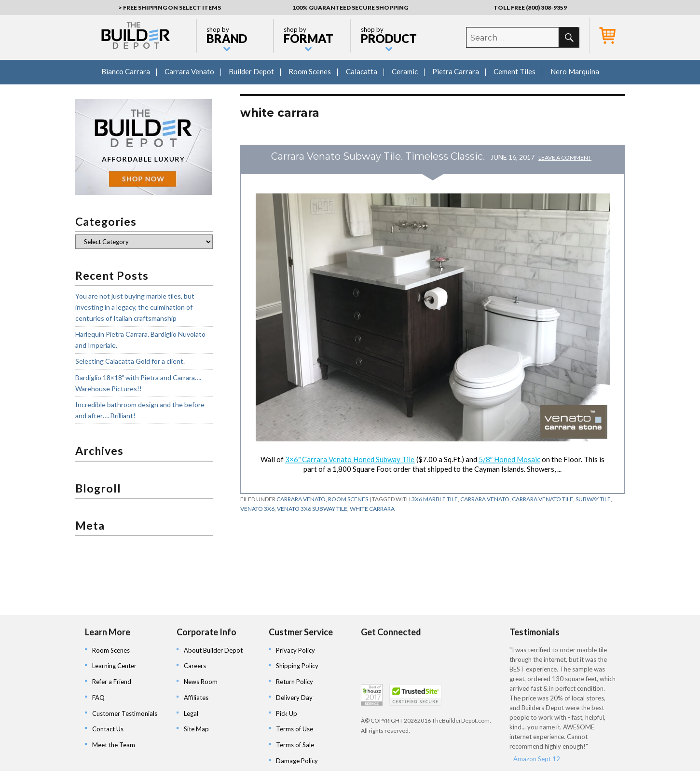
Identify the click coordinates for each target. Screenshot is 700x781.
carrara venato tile (542, 499)
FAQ (98, 698)
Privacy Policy (295, 650)
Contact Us (108, 729)
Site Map (196, 729)
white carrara (372, 509)
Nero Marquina (575, 71)
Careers (195, 666)
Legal (191, 713)
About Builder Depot (213, 650)
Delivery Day (294, 698)
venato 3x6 (257, 509)
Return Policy (295, 682)
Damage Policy (297, 761)
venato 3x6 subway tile (312, 509)
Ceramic (405, 71)
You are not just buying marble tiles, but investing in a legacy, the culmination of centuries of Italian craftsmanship (135, 307)
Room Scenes (310, 71)
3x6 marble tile (435, 499)
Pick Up (287, 713)
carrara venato (485, 499)
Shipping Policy (297, 666)
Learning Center (114, 666)
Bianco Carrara (126, 71)
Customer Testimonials (125, 713)
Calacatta (362, 71)
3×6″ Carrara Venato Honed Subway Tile (350, 459)
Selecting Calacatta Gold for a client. (130, 361)
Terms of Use (295, 729)
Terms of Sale (295, 745)
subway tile (593, 499)
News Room (201, 682)
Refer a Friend (112, 682)
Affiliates (196, 698)
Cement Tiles (515, 71)
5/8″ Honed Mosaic (509, 459)
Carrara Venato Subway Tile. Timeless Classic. (378, 156)
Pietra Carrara (456, 71)
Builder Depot (251, 71)
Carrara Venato (189, 71)
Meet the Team (114, 745)
